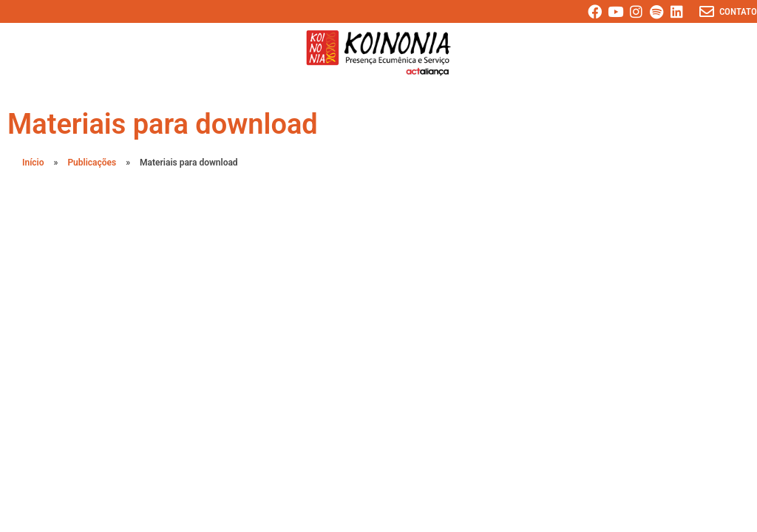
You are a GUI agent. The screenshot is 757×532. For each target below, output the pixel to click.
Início (33, 163)
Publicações (92, 163)
